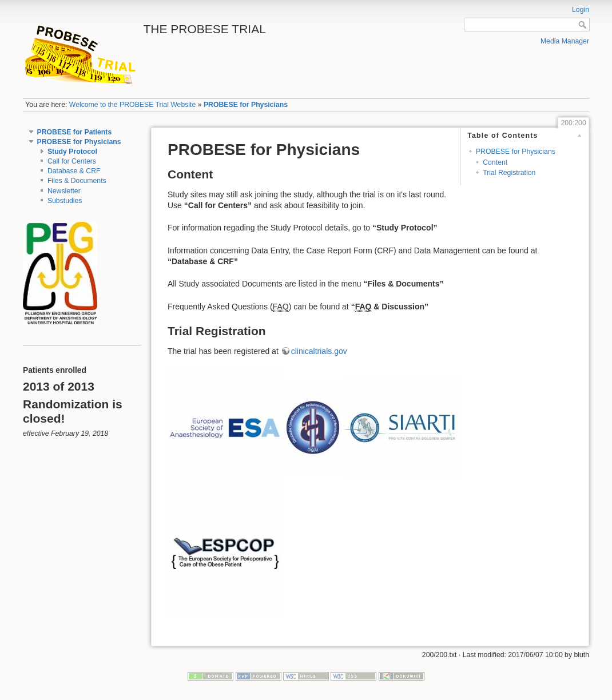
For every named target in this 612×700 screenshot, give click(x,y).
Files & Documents (77, 181)
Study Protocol (72, 152)
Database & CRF (74, 171)
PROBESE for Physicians (246, 105)
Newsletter (64, 191)
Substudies (65, 201)
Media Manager (565, 41)
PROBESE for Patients (75, 132)
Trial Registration (509, 173)
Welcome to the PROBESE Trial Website (133, 105)
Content (495, 162)
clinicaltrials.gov (319, 351)
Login (581, 10)
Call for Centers (72, 161)
